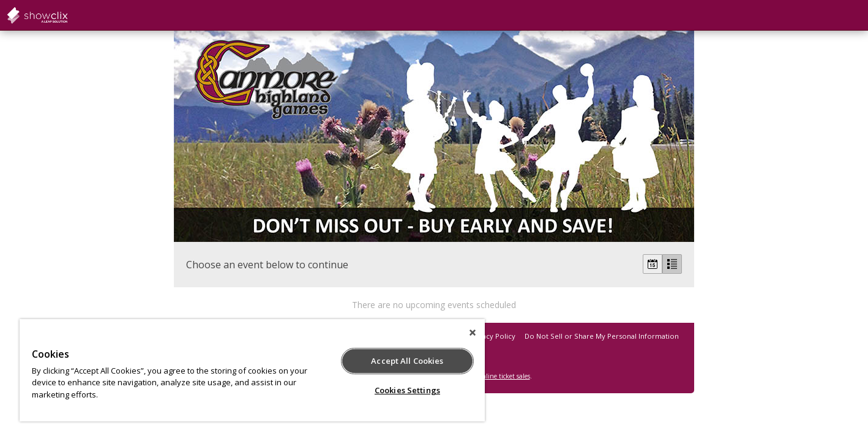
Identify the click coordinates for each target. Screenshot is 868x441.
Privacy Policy (492, 336)
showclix (67, 15)
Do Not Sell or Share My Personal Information (602, 336)
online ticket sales (504, 376)
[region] (252, 370)
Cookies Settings (407, 390)
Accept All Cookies (407, 361)
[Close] (473, 333)
